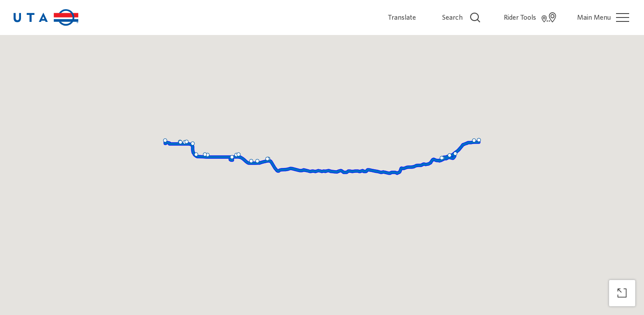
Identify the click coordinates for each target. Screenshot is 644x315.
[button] (239, 154)
